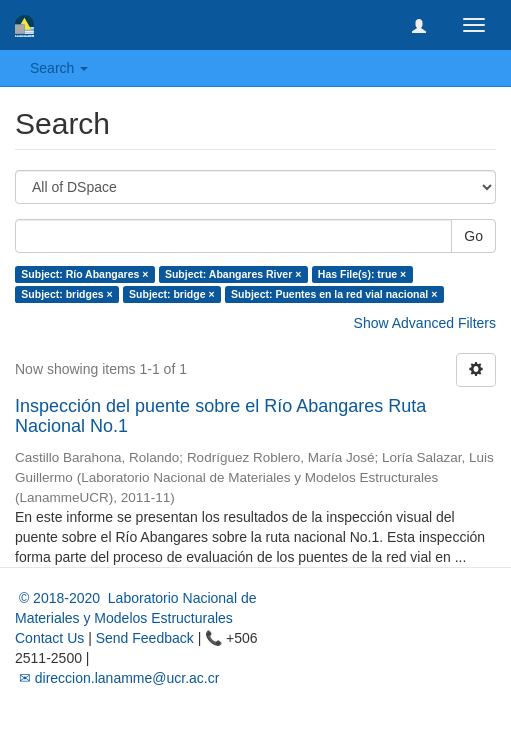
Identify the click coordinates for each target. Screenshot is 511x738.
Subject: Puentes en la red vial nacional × (334, 294)
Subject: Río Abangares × (84, 274)
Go (473, 236)
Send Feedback (145, 638)
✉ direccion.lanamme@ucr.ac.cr (117, 678)
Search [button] (59, 68)
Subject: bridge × (171, 294)
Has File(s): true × (362, 274)
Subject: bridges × (66, 294)
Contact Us (49, 638)
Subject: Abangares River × (233, 274)
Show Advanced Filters (425, 323)
